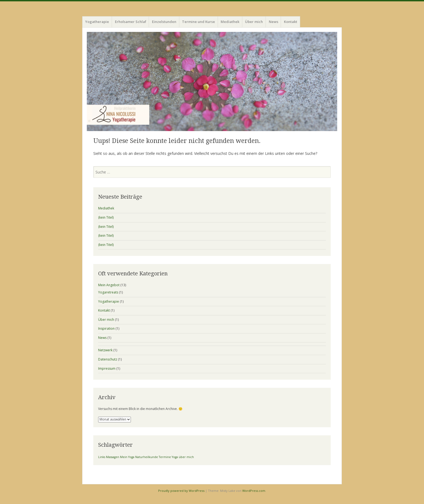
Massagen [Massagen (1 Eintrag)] (113, 457)
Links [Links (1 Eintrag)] (102, 457)
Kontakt (291, 22)
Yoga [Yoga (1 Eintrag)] (175, 457)
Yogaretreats (108, 292)
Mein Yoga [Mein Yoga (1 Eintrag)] (127, 457)
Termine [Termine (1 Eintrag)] (165, 457)
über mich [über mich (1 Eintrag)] (186, 457)
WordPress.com (254, 491)
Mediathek (230, 22)
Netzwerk (105, 350)
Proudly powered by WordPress (181, 491)
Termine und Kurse (198, 22)
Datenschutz (108, 359)
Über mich (254, 22)
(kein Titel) (106, 217)
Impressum (107, 368)
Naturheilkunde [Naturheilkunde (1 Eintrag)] (147, 457)
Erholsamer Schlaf (131, 22)
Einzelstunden (164, 22)
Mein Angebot (109, 285)
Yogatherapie (97, 22)
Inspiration (106, 328)
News (274, 22)
